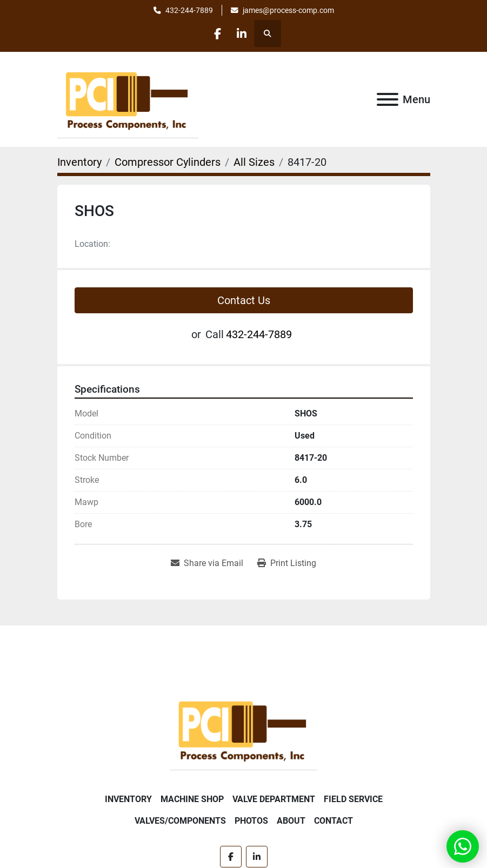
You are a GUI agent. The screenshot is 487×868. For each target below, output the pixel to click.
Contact (333, 821)
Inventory (128, 799)
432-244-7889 (189, 10)
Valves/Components (180, 821)
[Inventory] (79, 162)
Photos (251, 821)
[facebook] (216, 33)
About (291, 821)
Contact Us (244, 300)
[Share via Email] (207, 563)
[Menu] (388, 99)
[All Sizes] (254, 162)
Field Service (353, 799)
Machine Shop (192, 799)
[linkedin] (243, 33)
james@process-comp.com (288, 10)
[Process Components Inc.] (243, 729)
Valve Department (274, 799)
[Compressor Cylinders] (168, 162)
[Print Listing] (287, 563)
